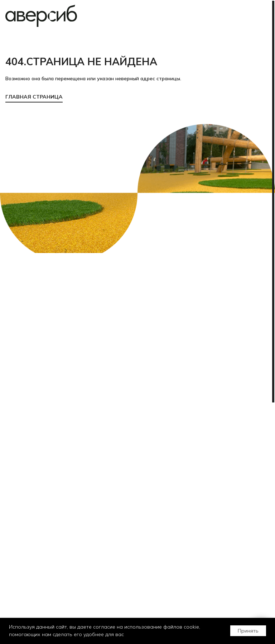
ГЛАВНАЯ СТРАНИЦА (34, 97)
